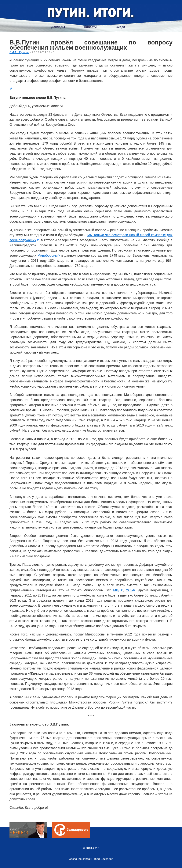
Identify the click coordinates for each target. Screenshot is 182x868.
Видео (120, 27)
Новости (90, 27)
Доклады (58, 27)
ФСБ (129, 590)
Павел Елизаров (102, 859)
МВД (117, 590)
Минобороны (48, 256)
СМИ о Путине (19, 52)
